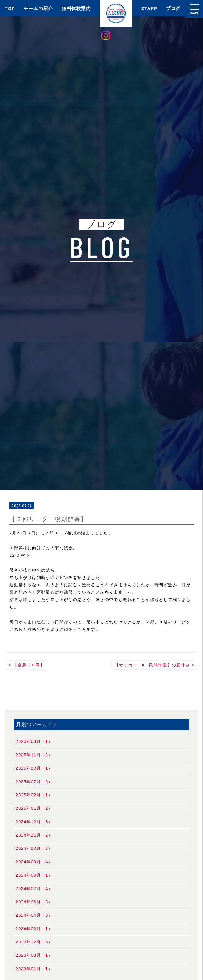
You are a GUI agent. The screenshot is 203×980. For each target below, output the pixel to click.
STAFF (149, 8)
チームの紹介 (38, 8)
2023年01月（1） (34, 969)
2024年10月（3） (34, 848)
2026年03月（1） (34, 741)
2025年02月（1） (34, 795)
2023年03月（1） (34, 955)
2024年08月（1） (34, 875)
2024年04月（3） (34, 915)
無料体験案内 (76, 8)
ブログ (173, 8)
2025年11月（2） (34, 755)
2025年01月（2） (34, 808)
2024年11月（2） (34, 835)
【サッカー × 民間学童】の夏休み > (155, 665)
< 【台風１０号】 (27, 665)
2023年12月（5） (34, 942)
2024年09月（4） (34, 862)
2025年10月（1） (34, 768)
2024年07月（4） (34, 889)
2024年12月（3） (34, 822)
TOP (10, 8)
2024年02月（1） (34, 929)
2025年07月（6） (34, 782)
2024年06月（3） (34, 902)
